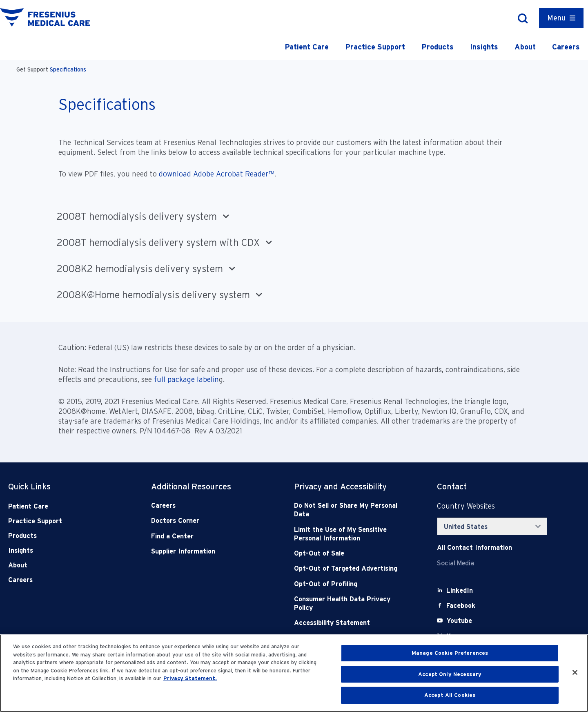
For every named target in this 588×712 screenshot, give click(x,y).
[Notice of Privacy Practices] (351, 534)
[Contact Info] (474, 548)
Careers (566, 47)
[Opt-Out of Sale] (351, 553)
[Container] (561, 18)
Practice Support (375, 47)
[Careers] (208, 506)
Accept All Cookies (450, 695)
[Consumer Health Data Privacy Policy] (351, 604)
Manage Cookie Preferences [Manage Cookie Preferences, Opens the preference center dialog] (450, 653)
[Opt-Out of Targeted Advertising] (351, 568)
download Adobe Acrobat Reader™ (217, 174)
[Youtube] (459, 621)
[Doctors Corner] (208, 521)
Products (438, 47)
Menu (556, 18)
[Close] (575, 672)
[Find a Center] (208, 536)
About (525, 47)
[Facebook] (461, 606)
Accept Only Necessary (450, 674)
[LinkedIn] (460, 590)
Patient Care (307, 47)
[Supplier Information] (208, 551)
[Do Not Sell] (351, 510)
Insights (484, 47)
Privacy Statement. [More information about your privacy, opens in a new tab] (190, 678)
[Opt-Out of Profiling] (351, 584)
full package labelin (186, 379)
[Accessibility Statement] (351, 623)
